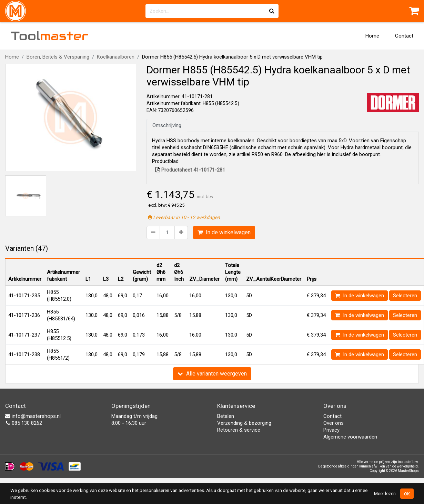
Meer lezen (385, 493)
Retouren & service (239, 430)
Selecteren (405, 296)
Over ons (334, 423)
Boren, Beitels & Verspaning (58, 57)
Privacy (331, 430)
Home (372, 36)
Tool (50, 36)
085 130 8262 (24, 423)
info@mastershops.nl (33, 416)
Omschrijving (167, 125)
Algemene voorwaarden (350, 437)
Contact (404, 36)
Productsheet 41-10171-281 (190, 170)
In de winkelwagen (224, 232)
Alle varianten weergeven (212, 374)
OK (407, 494)
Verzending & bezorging (244, 423)
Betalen (226, 416)
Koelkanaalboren (116, 57)
